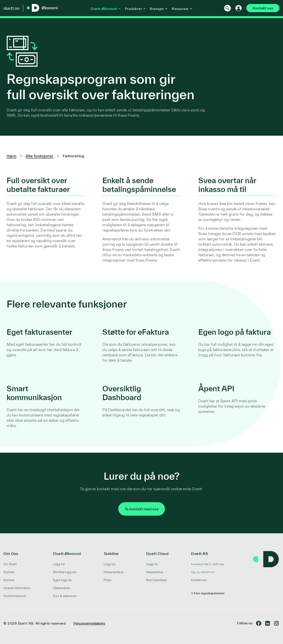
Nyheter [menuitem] (9, 572)
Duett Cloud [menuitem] (157, 554)
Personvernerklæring (89, 623)
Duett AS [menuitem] (199, 554)
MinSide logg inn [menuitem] (65, 572)
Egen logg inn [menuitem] (63, 580)
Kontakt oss (262, 8)
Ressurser (179, 9)
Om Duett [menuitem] (10, 564)
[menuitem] (208, 564)
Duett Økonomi (103, 9)
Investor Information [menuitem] (17, 588)
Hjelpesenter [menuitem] (62, 588)
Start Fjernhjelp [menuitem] (157, 580)
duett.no (11, 8)
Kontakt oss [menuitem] (199, 580)
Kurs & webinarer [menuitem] (65, 596)
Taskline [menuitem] (111, 554)
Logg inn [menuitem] (59, 564)
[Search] (225, 8)
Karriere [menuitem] (9, 580)
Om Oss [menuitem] (11, 554)
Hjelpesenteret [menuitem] (114, 572)
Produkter (132, 9)
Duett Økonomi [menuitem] (67, 554)
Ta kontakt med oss (142, 509)
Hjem (11, 156)
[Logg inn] (236, 8)
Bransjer (156, 9)
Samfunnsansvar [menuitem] (15, 596)
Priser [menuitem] (108, 580)
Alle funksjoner (40, 156)
